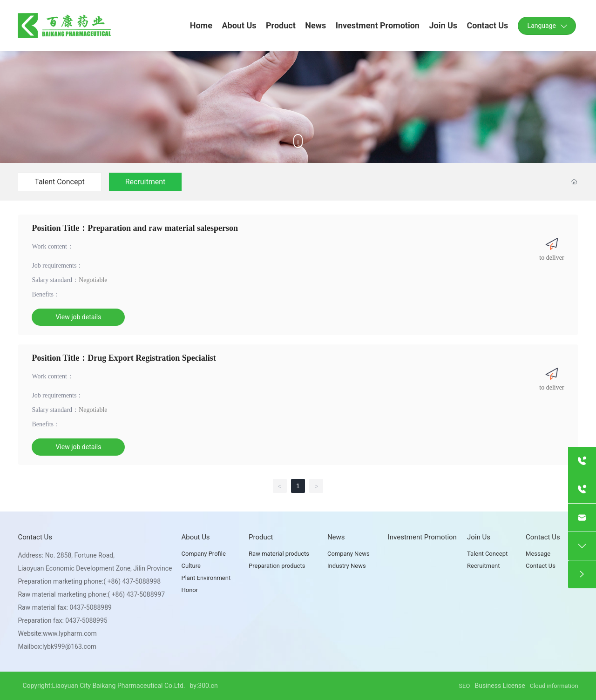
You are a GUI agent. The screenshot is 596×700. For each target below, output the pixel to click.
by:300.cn (203, 686)
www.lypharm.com (70, 633)
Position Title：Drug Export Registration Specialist (124, 358)
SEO (464, 686)
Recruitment (146, 182)
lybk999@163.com (69, 646)
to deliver (552, 258)
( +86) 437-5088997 (136, 594)
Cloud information (554, 686)
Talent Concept (59, 182)
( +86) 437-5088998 (132, 581)
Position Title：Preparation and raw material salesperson (135, 228)
